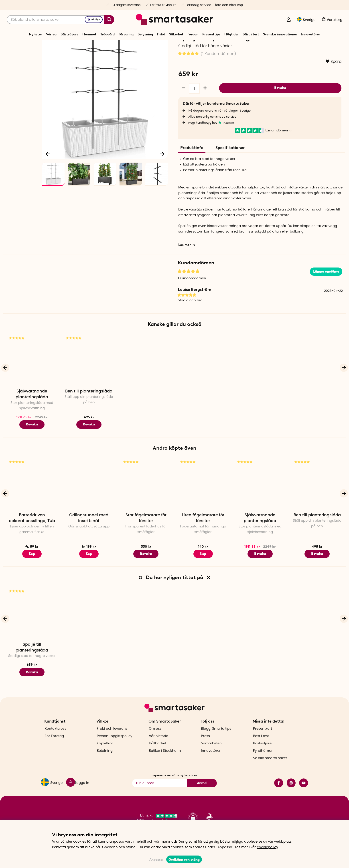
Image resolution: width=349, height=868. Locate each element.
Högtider (231, 34)
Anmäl (202, 791)
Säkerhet (176, 34)
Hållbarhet (158, 751)
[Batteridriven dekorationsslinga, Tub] (32, 499)
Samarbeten (211, 751)
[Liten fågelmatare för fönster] (203, 499)
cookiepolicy (267, 847)
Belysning (145, 34)
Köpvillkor (105, 751)
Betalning (105, 758)
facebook (279, 791)
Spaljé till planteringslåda (32, 663)
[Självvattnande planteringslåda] (32, 376)
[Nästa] (162, 168)
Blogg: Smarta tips (216, 736)
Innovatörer (311, 34)
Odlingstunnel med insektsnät (89, 534)
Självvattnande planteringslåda (32, 410)
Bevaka (280, 103)
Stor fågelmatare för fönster (146, 534)
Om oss (155, 736)
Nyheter (36, 34)
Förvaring (126, 34)
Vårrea (51, 34)
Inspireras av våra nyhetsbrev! (174, 783)
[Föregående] (48, 168)
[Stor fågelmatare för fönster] (146, 499)
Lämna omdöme (326, 287)
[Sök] (60, 20)
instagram (291, 791)
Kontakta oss (56, 736)
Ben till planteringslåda (89, 407)
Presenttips (211, 34)
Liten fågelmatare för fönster (203, 534)
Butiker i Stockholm (165, 758)
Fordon (193, 34)
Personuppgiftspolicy (115, 744)
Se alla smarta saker (270, 766)
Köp (32, 569)
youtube (304, 791)
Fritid (161, 34)
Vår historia (159, 744)
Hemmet (89, 34)
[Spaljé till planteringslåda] (32, 629)
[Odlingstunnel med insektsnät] (89, 499)
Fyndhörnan (263, 758)
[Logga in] (289, 20)
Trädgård (108, 34)
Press (205, 744)
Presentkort (263, 736)
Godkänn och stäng (184, 860)
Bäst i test (251, 34)
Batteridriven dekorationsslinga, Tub (32, 534)
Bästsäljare (69, 34)
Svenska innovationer (280, 34)
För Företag (54, 744)
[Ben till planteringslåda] (89, 376)
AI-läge (94, 19)
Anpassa (156, 860)
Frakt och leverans (112, 736)
